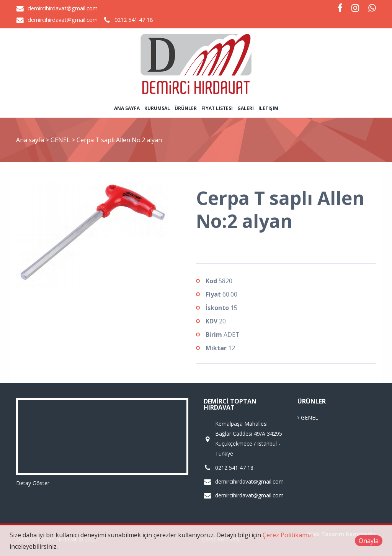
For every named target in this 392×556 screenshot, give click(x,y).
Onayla (369, 541)
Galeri (246, 108)
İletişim (268, 108)
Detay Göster (33, 483)
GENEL (61, 140)
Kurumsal (157, 108)
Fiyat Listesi (217, 108)
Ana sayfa (127, 108)
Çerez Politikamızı (288, 535)
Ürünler (186, 108)
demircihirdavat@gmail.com (63, 8)
